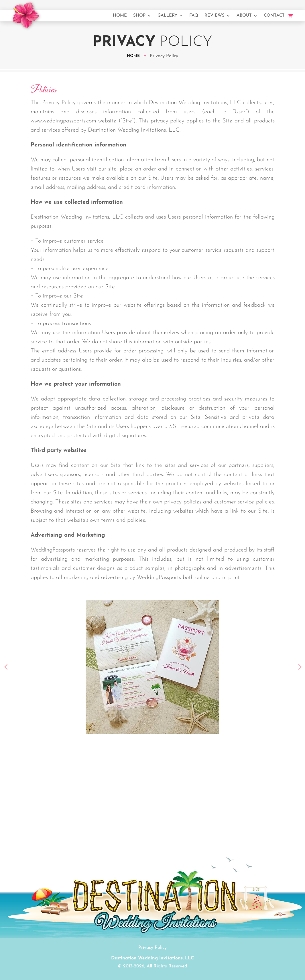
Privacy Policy (152, 948)
